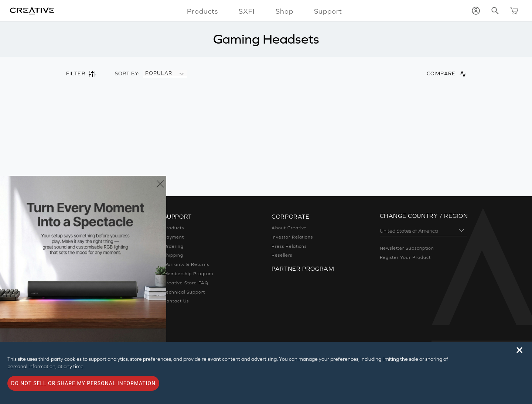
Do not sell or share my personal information (83, 383)
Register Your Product (405, 257)
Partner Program (303, 268)
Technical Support (184, 292)
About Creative (289, 228)
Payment (174, 237)
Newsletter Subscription (407, 248)
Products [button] (202, 11)
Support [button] (328, 11)
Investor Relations (292, 237)
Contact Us (176, 301)
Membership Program (188, 274)
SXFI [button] (247, 11)
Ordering (174, 246)
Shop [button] (284, 11)
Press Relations (289, 246)
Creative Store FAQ (186, 283)
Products (174, 228)
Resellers (282, 255)
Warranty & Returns (186, 264)
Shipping (174, 255)
